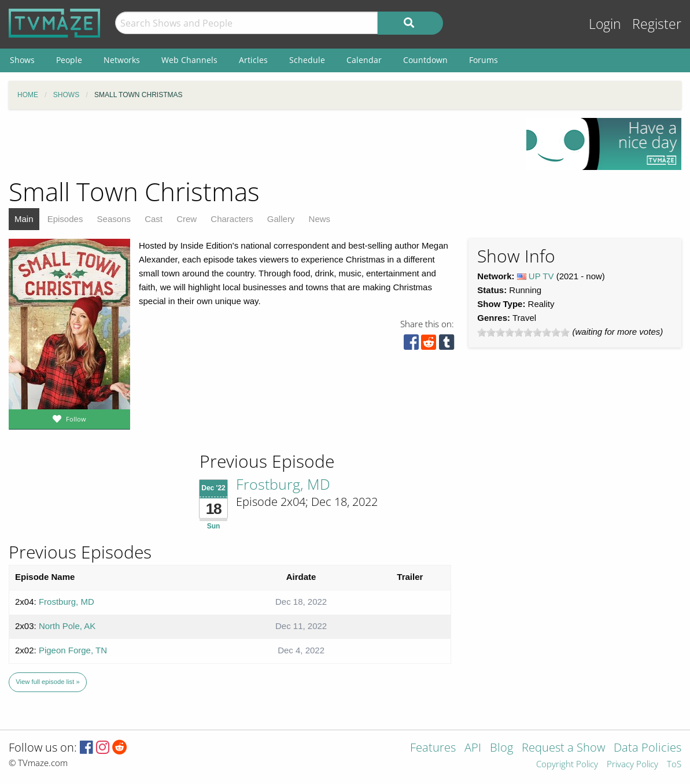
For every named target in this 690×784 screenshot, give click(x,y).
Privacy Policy (632, 765)
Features (433, 748)
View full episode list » (47, 682)
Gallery (281, 219)
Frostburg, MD (283, 484)
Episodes (65, 219)
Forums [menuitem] (484, 60)
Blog (501, 748)
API (473, 748)
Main (24, 219)
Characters (232, 219)
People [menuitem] (69, 60)
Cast (154, 219)
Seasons (114, 219)
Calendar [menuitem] (364, 60)
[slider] (523, 332)
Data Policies (647, 748)
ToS (674, 765)
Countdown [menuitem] (425, 60)
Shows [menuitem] (22, 60)
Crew (187, 219)
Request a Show (563, 748)
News (320, 219)
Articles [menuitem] (253, 60)
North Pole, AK (67, 626)
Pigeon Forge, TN (73, 650)
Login (605, 24)
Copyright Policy (567, 765)
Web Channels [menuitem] (189, 60)
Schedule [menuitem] (307, 60)
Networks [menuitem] (122, 60)
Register (657, 24)
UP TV (541, 276)
